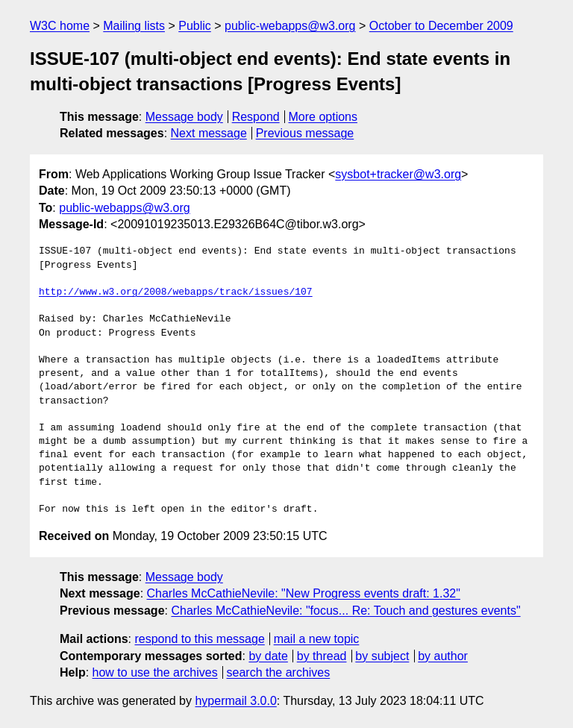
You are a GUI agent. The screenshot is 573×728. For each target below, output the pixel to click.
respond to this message (199, 639)
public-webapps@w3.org (290, 26)
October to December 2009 (441, 26)
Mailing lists (134, 26)
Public (195, 26)
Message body (184, 117)
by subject (382, 656)
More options (323, 117)
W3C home (60, 26)
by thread (322, 656)
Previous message (305, 133)
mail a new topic (317, 639)
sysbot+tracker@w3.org (398, 174)
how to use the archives (155, 672)
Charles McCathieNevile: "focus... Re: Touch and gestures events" (345, 611)
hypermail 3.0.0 (235, 701)
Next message (209, 133)
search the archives (279, 672)
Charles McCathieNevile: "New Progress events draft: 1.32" (304, 593)
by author (443, 656)
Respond (256, 117)
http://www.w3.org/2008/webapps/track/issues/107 (176, 292)
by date (268, 656)
